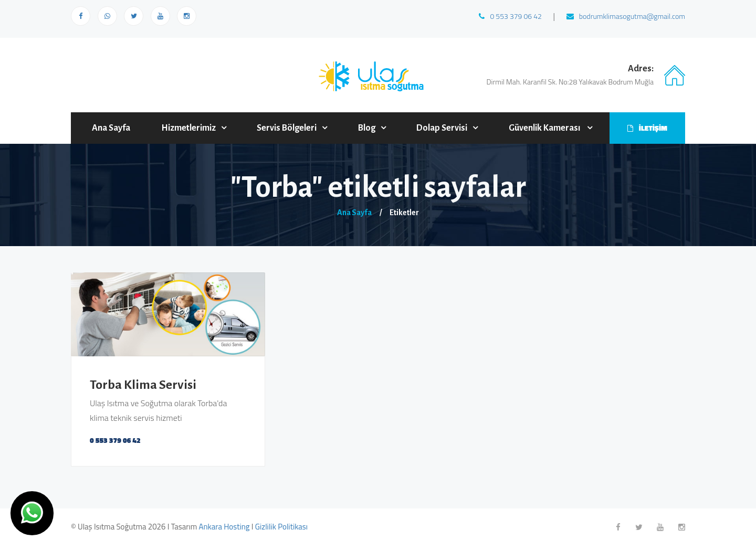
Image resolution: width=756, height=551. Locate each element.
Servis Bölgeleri (287, 128)
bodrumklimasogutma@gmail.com (626, 16)
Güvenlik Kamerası (545, 128)
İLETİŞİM (647, 128)
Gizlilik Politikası (281, 527)
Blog (367, 128)
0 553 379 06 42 (510, 16)
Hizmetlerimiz (188, 128)
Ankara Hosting (224, 527)
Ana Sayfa (111, 128)
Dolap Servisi (442, 128)
